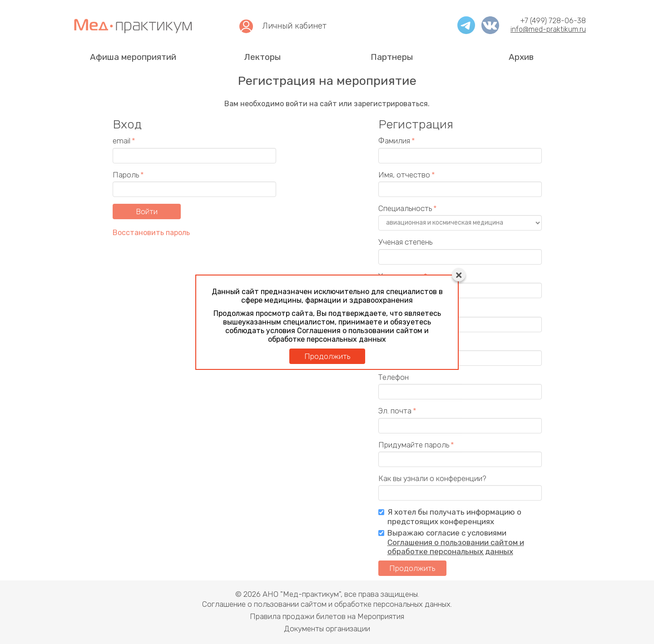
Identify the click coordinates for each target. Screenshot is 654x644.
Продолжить (327, 356)
